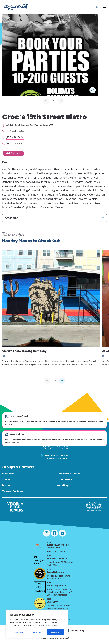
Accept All (55, 632)
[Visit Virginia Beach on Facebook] (54, 533)
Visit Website (12, 153)
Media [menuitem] (6, 485)
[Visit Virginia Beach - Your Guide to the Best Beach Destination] (16, 7)
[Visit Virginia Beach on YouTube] (62, 533)
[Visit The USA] (94, 507)
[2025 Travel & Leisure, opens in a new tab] (40, 574)
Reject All (37, 632)
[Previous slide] (47, 381)
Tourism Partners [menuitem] (13, 491)
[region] (37, 624)
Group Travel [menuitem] (65, 479)
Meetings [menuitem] (8, 474)
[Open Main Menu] (104, 7)
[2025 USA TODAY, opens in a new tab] (40, 603)
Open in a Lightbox (93, 90)
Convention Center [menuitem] (68, 474)
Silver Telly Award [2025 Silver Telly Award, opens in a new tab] (56, 584)
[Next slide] (62, 381)
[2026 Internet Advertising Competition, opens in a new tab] (40, 547)
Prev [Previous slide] (46, 101)
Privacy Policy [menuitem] (78, 631)
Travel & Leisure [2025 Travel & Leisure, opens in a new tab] (55, 571)
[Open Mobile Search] (97, 7)
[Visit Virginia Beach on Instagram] (47, 533)
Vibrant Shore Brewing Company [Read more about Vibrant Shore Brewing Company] (24, 351)
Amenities (11, 218)
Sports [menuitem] (6, 479)
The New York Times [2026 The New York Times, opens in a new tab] (58, 557)
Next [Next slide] (61, 101)
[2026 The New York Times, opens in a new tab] (40, 560)
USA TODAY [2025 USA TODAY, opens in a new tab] (53, 600)
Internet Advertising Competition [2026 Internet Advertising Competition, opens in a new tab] (58, 545)
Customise (18, 632)
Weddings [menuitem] (63, 485)
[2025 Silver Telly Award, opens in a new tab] (40, 587)
